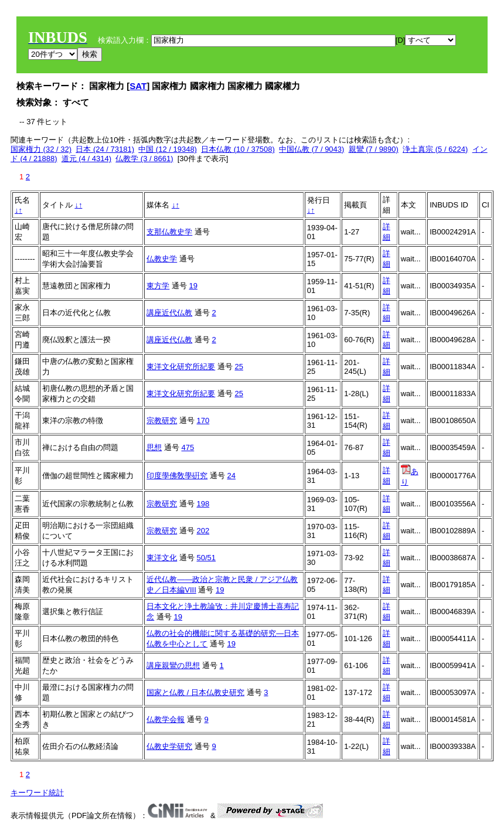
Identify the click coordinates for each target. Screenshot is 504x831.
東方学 (158, 286)
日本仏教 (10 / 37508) (238, 149)
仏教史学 (162, 259)
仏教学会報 (166, 719)
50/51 (206, 558)
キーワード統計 (37, 793)
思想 (154, 447)
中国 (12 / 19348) (168, 149)
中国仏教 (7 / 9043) (311, 149)
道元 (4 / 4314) (86, 159)
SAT (138, 86)
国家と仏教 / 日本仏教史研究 (195, 692)
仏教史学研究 (169, 746)
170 (203, 420)
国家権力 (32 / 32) (41, 149)
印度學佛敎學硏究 (177, 476)
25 (239, 367)
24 (231, 476)
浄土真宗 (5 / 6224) (435, 149)
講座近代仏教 (169, 313)
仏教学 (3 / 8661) (144, 159)
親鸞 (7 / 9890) (374, 149)
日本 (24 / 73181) (105, 149)
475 (188, 447)
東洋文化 (162, 558)
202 (203, 531)
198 (203, 504)
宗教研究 (162, 420)
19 (193, 286)
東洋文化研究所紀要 (181, 367)
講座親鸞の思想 (173, 665)
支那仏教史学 (169, 232)
